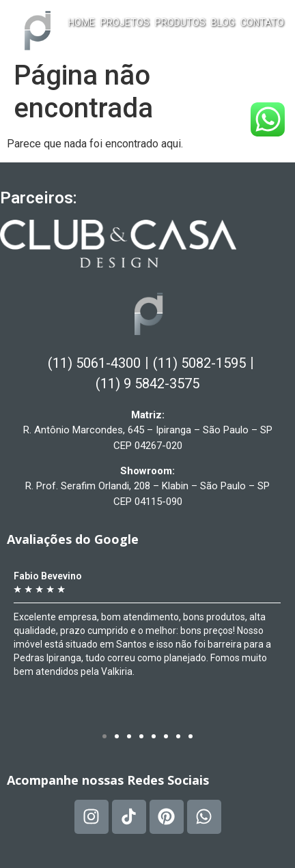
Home (82, 23)
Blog (223, 23)
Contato (262, 23)
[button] (104, 736)
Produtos (180, 23)
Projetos (125, 23)
